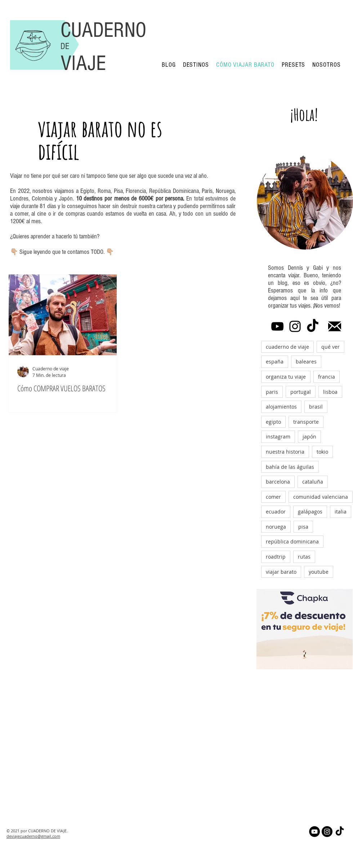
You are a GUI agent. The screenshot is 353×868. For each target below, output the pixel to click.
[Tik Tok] (313, 326)
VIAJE (83, 63)
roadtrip (276, 557)
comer (273, 497)
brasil (316, 407)
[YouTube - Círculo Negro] (314, 832)
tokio (322, 452)
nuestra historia (285, 452)
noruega (276, 527)
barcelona (278, 482)
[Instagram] (295, 326)
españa (275, 362)
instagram (278, 437)
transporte (306, 422)
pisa (303, 527)
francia (327, 377)
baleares (306, 362)
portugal (301, 392)
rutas (304, 557)
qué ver (330, 347)
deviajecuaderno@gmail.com (33, 836)
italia (341, 512)
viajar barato (281, 572)
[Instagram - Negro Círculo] (327, 832)
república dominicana (292, 541)
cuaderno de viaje (287, 347)
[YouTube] (277, 326)
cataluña (313, 482)
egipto (273, 422)
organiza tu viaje (286, 377)
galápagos (310, 512)
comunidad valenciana (321, 497)
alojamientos (281, 407)
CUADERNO (103, 30)
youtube (319, 572)
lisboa (330, 392)
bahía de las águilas (290, 467)
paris (272, 392)
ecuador (276, 512)
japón (309, 437)
